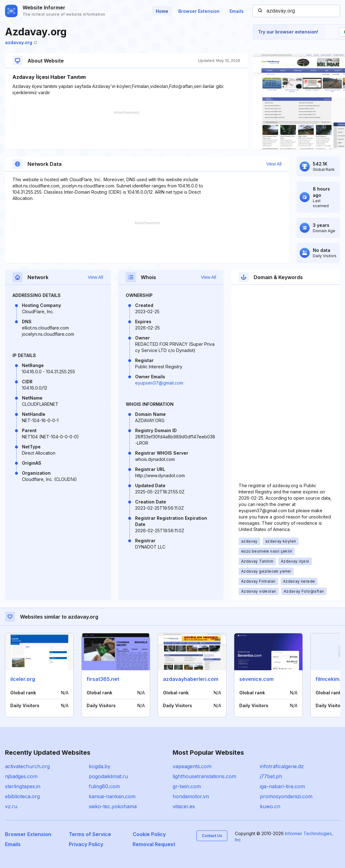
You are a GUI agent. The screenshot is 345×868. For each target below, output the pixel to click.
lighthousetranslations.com (204, 776)
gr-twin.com (187, 786)
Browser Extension (199, 11)
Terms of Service (90, 834)
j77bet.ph (271, 776)
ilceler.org (23, 679)
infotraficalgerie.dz (282, 766)
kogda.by (100, 766)
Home (162, 11)
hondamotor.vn (191, 796)
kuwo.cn (270, 806)
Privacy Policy (86, 844)
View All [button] (274, 164)
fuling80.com (104, 786)
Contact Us (212, 836)
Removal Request (154, 844)
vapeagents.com (192, 766)
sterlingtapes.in (23, 786)
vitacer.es (184, 806)
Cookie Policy (149, 834)
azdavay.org (21, 42)
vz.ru (11, 806)
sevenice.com (256, 679)
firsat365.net (103, 679)
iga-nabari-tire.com (282, 786)
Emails (237, 11)
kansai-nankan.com (112, 796)
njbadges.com (21, 776)
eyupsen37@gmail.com (159, 383)
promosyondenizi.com (286, 796)
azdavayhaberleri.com (191, 679)
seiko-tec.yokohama (113, 806)
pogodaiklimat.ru (108, 776)
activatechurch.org (27, 766)
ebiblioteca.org (22, 796)
